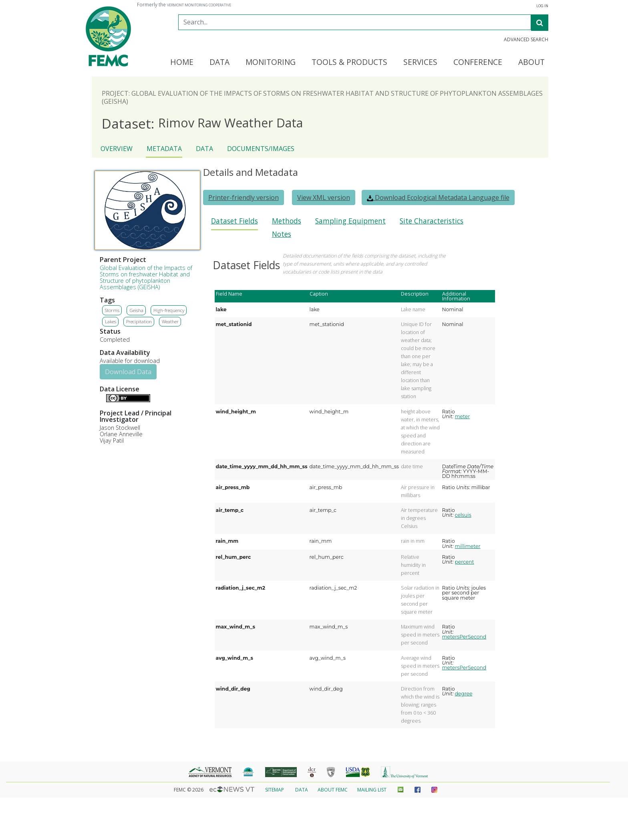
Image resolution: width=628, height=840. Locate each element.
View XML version (324, 197)
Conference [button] (478, 62)
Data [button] (219, 62)
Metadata (164, 149)
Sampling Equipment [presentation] (350, 221)
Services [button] (420, 62)
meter (462, 416)
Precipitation (139, 321)
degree (463, 694)
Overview (117, 149)
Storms (112, 310)
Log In (542, 6)
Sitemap (275, 790)
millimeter (467, 546)
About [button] (531, 62)
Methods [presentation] (287, 221)
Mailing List (372, 790)
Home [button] (182, 62)
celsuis (463, 515)
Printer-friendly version (244, 197)
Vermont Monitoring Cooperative (199, 5)
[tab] (234, 223)
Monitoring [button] (271, 62)
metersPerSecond (464, 637)
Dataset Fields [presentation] (234, 221)
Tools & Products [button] (349, 62)
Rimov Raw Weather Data (202, 123)
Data (204, 149)
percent (464, 562)
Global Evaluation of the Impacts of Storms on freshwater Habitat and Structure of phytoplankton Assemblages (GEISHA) (146, 277)
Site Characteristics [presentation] (432, 221)
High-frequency (169, 310)
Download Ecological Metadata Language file (438, 197)
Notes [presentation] (282, 234)
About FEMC (333, 790)
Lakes (111, 321)
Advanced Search (526, 40)
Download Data (128, 372)
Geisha (136, 310)
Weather (170, 321)
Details (103, 397)
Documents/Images (261, 149)
